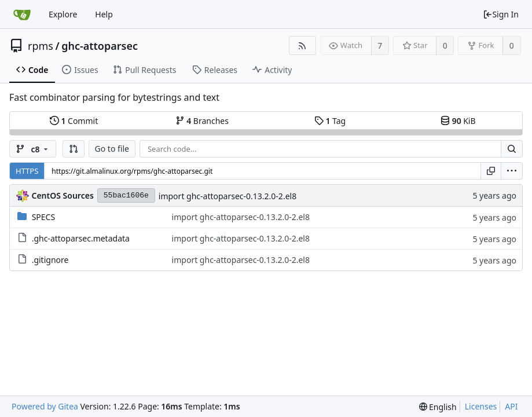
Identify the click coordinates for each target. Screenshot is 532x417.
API (511, 406)
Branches (202, 121)
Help (104, 14)
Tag (330, 121)
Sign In (501, 14)
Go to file (112, 149)
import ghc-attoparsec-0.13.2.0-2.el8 (228, 196)
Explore (63, 14)
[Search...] (512, 149)
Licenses (481, 406)
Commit (74, 121)
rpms (41, 46)
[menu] (512, 171)
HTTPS (27, 171)
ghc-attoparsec (100, 46)
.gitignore (50, 260)
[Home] (22, 14)
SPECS (43, 217)
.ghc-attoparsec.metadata (81, 238)
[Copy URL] (491, 171)
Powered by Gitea (45, 406)
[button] (74, 149)
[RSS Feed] (302, 45)
